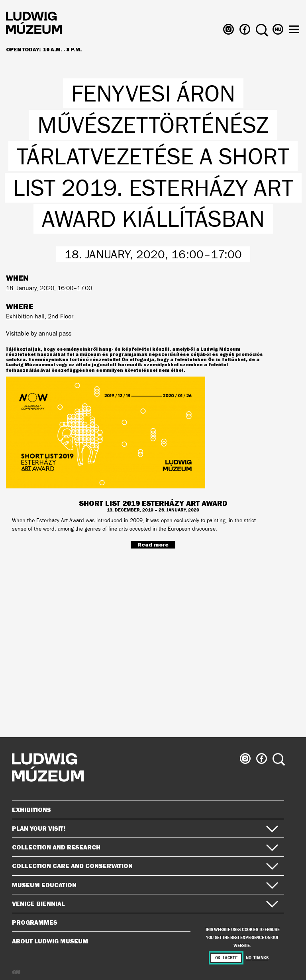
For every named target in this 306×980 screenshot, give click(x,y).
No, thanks (257, 958)
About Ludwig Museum (145, 941)
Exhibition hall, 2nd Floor (40, 316)
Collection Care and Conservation (145, 866)
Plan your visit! (145, 828)
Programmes (35, 922)
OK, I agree (226, 958)
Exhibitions (31, 810)
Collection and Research (145, 847)
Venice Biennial (145, 904)
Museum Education (145, 885)
